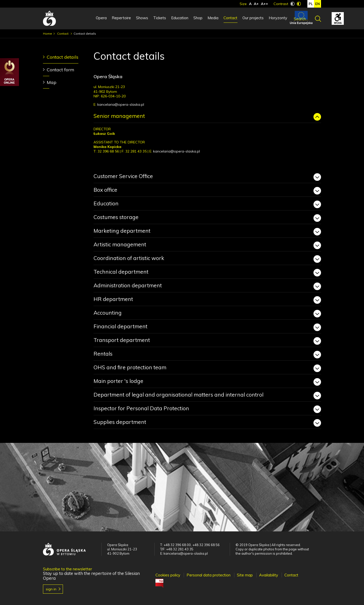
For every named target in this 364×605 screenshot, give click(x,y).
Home (48, 34)
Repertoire (121, 18)
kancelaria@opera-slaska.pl (121, 104)
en (317, 4)
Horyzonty (278, 18)
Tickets (160, 18)
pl (311, 4)
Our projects (253, 18)
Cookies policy (168, 575)
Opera (101, 18)
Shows (142, 18)
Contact (230, 18)
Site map (245, 575)
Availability (269, 575)
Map (52, 82)
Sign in (51, 589)
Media (213, 18)
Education (180, 18)
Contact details (63, 57)
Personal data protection (209, 575)
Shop (198, 18)
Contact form (61, 70)
